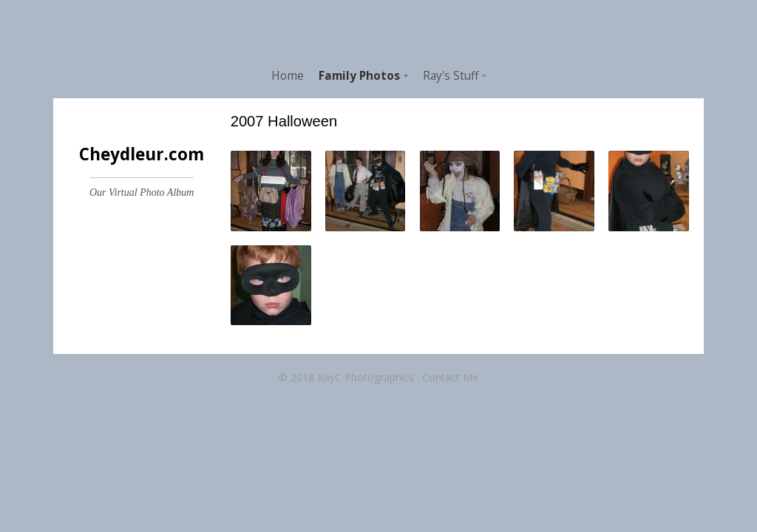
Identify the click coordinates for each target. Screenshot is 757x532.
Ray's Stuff (451, 76)
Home (288, 76)
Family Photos (359, 76)
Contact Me (450, 377)
